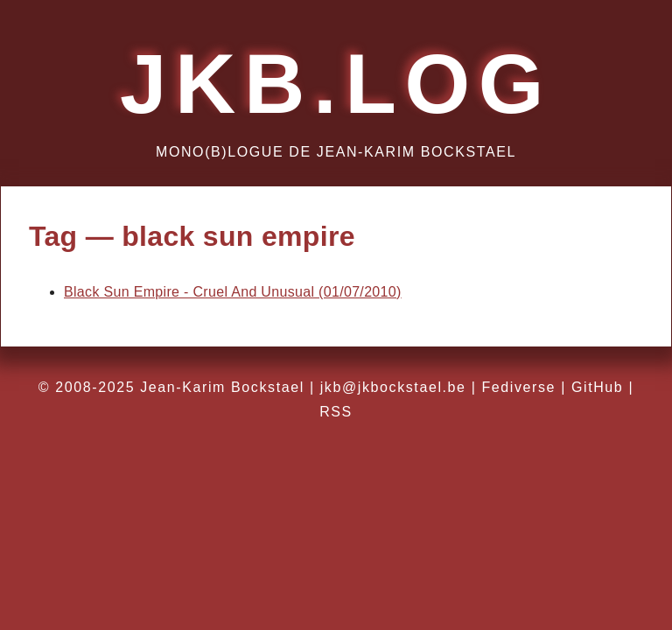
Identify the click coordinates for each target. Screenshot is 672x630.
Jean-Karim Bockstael (222, 387)
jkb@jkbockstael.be (393, 387)
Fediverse (518, 387)
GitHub (597, 387)
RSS (336, 412)
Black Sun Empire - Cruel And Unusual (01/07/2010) (233, 292)
